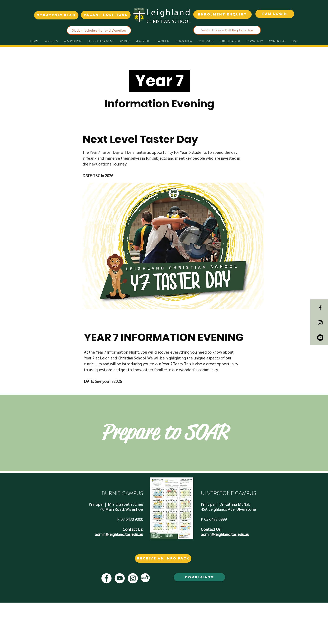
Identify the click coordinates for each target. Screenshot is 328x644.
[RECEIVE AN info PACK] (163, 558)
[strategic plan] (56, 15)
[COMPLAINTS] (199, 577)
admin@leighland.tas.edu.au (119, 535)
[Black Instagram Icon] (320, 323)
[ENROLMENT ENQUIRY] (222, 14)
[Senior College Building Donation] (227, 30)
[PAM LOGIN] (275, 14)
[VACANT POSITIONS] (106, 15)
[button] (142, 41)
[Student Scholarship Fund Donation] (99, 30)
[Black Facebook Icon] (320, 308)
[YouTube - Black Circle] (320, 338)
